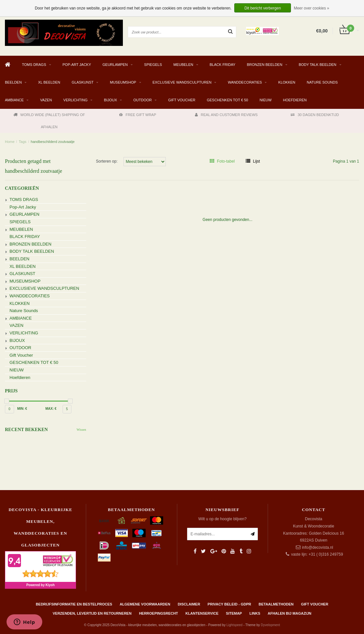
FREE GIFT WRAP (138, 115)
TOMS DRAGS (34, 65)
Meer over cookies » (312, 8)
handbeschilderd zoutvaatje (53, 142)
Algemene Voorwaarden (145, 604)
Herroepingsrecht (158, 613)
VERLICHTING (75, 100)
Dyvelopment (270, 625)
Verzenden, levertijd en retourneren (92, 613)
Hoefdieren (295, 100)
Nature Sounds (322, 82)
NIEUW (266, 100)
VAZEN (46, 100)
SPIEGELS (153, 65)
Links (255, 613)
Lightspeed (234, 625)
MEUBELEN (183, 65)
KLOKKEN (287, 82)
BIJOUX (110, 100)
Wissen (81, 430)
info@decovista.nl (318, 547)
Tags (22, 142)
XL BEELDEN (49, 82)
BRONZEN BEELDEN (264, 65)
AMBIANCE (14, 100)
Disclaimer (189, 604)
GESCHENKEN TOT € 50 (227, 100)
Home (10, 142)
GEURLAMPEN (115, 65)
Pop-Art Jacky (77, 65)
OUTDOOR (143, 100)
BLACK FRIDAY (223, 65)
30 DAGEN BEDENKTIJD (315, 115)
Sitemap (234, 613)
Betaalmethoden (276, 604)
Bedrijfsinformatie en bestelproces (74, 604)
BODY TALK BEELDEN (318, 65)
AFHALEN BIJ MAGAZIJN (289, 613)
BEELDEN (13, 82)
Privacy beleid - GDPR (230, 604)
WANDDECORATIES (245, 82)
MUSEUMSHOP (123, 82)
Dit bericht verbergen (263, 8)
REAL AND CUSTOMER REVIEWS (226, 115)
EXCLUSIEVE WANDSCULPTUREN (182, 82)
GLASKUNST (83, 82)
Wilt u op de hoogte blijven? (222, 519)
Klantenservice (202, 613)
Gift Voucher (182, 100)
